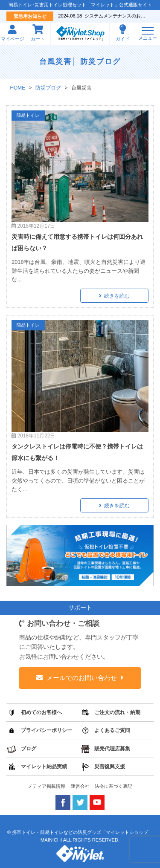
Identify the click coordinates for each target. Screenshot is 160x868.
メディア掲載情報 (47, 786)
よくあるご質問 (112, 730)
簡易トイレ (28, 115)
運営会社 (80, 786)
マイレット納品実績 (44, 767)
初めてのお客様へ (41, 712)
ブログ (29, 749)
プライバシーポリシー (47, 730)
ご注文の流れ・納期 (117, 712)
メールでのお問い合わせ (82, 678)
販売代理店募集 (112, 749)
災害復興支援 (110, 767)
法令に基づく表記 (113, 786)
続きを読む (117, 296)
